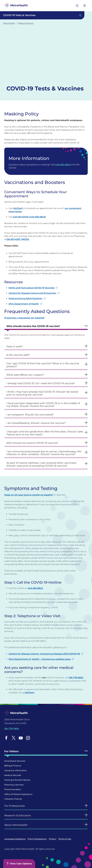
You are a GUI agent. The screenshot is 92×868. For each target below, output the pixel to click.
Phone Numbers (13, 789)
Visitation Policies (13, 799)
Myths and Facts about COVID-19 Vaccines (32, 288)
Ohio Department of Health (24, 304)
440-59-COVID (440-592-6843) (29, 217)
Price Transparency (37, 839)
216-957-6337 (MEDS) (18, 239)
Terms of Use (65, 839)
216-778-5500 (76, 678)
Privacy (53, 839)
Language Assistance (15, 839)
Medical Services (26, 23)
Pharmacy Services (14, 785)
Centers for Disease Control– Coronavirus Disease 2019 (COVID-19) (44, 654)
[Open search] (77, 6)
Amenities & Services (15, 761)
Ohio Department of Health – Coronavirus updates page (40, 659)
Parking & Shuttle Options (17, 780)
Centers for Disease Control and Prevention (32, 293)
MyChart (18, 208)
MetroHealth (9, 23)
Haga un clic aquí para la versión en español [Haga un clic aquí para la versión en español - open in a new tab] (28, 495)
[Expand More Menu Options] (85, 6)
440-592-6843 (63, 165)
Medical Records (13, 775)
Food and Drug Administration (25, 298)
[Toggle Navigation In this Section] (42, 15)
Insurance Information (15, 770)
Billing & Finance (13, 766)
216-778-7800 (12, 729)
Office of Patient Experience (18, 794)
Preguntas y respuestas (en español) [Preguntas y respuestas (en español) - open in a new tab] (24, 318)
